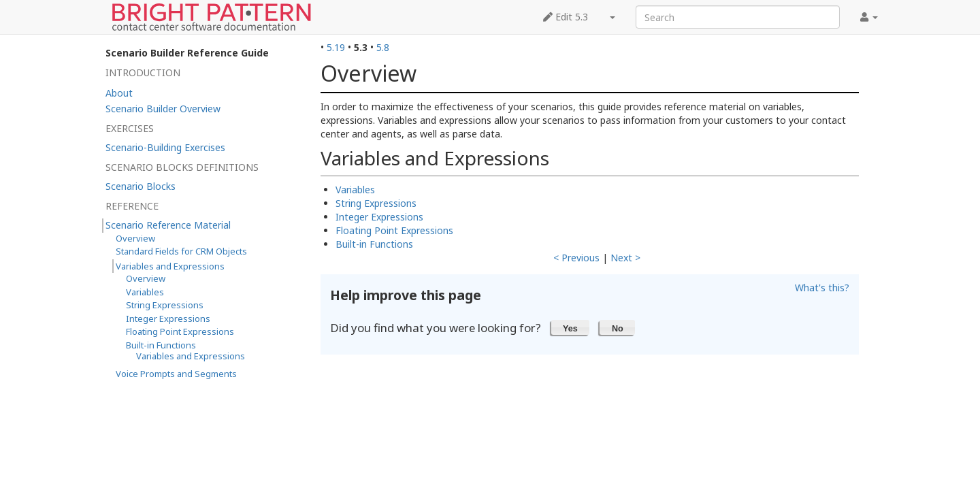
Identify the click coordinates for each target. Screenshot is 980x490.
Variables (355, 190)
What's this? (822, 288)
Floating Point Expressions (394, 230)
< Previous (576, 258)
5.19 (336, 47)
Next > (625, 258)
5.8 (383, 47)
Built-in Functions (374, 244)
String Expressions (376, 203)
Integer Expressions (379, 217)
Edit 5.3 (566, 17)
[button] (571, 327)
